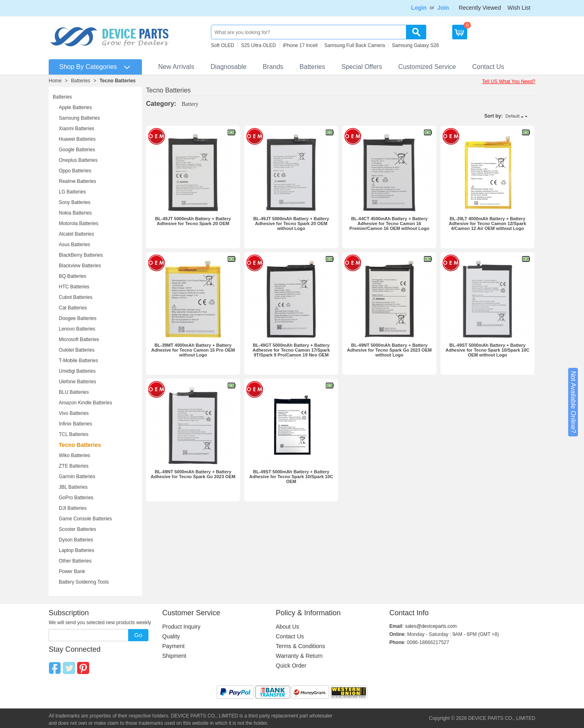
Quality (171, 636)
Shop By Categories (88, 67)
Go (138, 635)
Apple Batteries (75, 107)
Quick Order (291, 666)
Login (419, 8)
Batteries (312, 67)
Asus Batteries (74, 245)
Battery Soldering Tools (84, 582)
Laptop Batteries (76, 550)
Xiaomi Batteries (76, 129)
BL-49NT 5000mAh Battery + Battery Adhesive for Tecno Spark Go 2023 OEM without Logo (390, 350)
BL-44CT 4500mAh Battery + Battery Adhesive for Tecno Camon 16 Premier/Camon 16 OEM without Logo (390, 223)
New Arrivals (176, 67)
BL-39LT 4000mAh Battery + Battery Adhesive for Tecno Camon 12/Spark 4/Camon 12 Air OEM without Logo (488, 223)
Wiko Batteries (74, 455)
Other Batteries (75, 561)
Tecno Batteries (117, 81)
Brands (273, 67)
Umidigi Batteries (77, 371)
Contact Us (488, 67)
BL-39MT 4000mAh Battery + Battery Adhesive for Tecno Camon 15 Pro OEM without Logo (193, 350)
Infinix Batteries (75, 424)
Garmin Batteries (77, 477)
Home (55, 81)
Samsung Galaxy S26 (415, 45)
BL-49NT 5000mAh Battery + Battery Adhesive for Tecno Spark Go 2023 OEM (193, 474)
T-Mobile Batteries (78, 361)
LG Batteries (72, 192)
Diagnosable (229, 67)
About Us (288, 627)
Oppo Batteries (75, 171)
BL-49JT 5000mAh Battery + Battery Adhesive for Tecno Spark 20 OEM (193, 221)
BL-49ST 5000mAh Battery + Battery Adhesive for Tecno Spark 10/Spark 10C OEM (291, 477)
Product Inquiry (181, 627)
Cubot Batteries (76, 297)
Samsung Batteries (79, 118)
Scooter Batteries (77, 529)
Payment (173, 646)
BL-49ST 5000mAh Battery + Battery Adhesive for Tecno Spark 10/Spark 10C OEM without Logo (487, 350)
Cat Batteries (73, 308)
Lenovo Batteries (77, 329)
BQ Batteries (73, 276)
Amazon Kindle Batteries (85, 403)
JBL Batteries (73, 487)
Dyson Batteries (76, 540)
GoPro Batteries (76, 498)
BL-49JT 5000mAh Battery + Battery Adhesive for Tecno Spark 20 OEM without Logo (291, 223)
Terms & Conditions (300, 646)
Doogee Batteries (78, 318)
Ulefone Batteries (77, 382)
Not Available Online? (573, 402)
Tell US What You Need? (509, 82)
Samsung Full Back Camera (355, 45)
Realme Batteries (77, 181)
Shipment (174, 656)
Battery (190, 104)
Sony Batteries (75, 202)
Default (512, 116)
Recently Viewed (480, 8)
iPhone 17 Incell (300, 45)
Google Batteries (77, 150)
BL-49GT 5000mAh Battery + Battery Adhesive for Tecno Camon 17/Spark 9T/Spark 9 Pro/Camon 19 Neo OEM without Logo (291, 352)
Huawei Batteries (77, 139)
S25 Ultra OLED (258, 45)
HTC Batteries (74, 287)
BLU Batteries (74, 392)
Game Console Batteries (85, 519)
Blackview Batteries (80, 266)
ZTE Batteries (74, 466)
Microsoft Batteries (79, 339)
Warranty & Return (299, 656)
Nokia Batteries (75, 213)
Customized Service (427, 67)
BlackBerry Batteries (81, 255)
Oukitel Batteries (77, 350)
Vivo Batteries (74, 413)
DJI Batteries (73, 508)
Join (443, 8)
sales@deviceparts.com (431, 626)
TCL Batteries (74, 434)
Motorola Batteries (78, 223)
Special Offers (362, 67)
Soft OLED (222, 45)
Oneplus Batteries (78, 160)
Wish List (519, 8)
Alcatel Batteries (76, 234)
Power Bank (72, 571)
